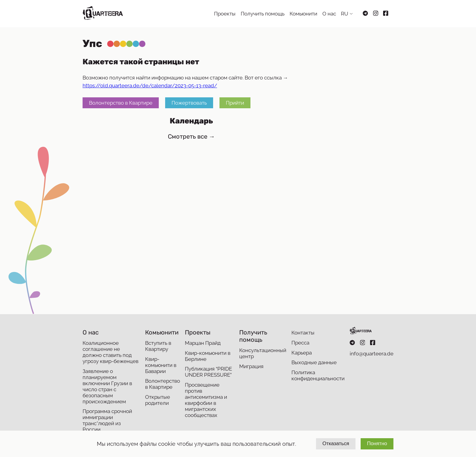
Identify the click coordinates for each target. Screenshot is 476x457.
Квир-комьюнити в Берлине (208, 356)
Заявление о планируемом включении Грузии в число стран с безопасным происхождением (107, 386)
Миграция (251, 366)
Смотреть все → (191, 136)
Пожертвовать (189, 103)
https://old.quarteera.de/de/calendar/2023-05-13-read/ (150, 86)
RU (345, 14)
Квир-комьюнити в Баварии (161, 365)
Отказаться (336, 444)
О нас (329, 14)
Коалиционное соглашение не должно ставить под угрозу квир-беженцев (110, 352)
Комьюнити (303, 14)
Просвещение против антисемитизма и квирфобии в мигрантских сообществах (206, 400)
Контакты (303, 333)
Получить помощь (263, 14)
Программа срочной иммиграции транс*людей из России (107, 420)
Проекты (225, 14)
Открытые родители (158, 400)
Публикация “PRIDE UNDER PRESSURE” (208, 372)
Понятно (377, 444)
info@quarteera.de (372, 354)
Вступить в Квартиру (158, 346)
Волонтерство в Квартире (121, 103)
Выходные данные (314, 362)
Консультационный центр (263, 353)
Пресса (300, 343)
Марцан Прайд (203, 343)
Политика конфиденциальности (318, 375)
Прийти (235, 103)
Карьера (302, 353)
